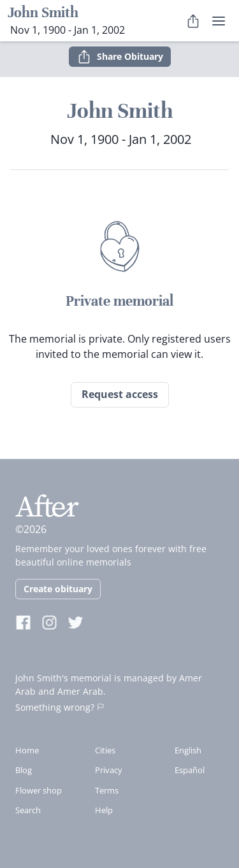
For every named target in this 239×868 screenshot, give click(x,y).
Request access (120, 394)
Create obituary (58, 589)
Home (27, 750)
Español (190, 770)
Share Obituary (120, 57)
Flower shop (39, 790)
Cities (105, 750)
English (188, 750)
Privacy (109, 770)
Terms (107, 790)
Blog (24, 770)
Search (28, 810)
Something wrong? (60, 707)
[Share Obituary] (193, 21)
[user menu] (219, 21)
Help (104, 810)
